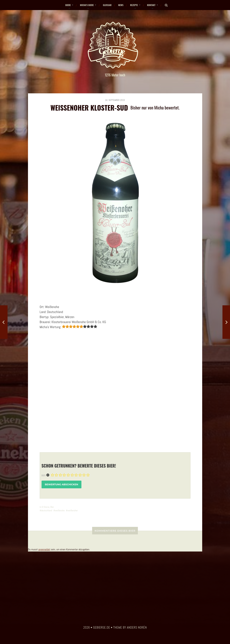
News (121, 5)
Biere (68, 5)
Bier (44, 475)
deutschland (46, 510)
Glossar (107, 5)
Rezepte (134, 5)
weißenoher (73, 510)
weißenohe (60, 510)
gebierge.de (102, 628)
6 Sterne (46, 507)
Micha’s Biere (87, 5)
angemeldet (44, 549)
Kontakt (151, 5)
